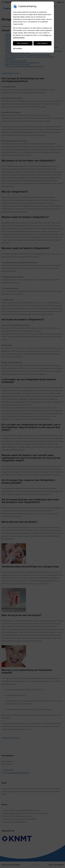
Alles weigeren (42, 43)
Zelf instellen (17, 49)
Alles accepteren (23, 43)
